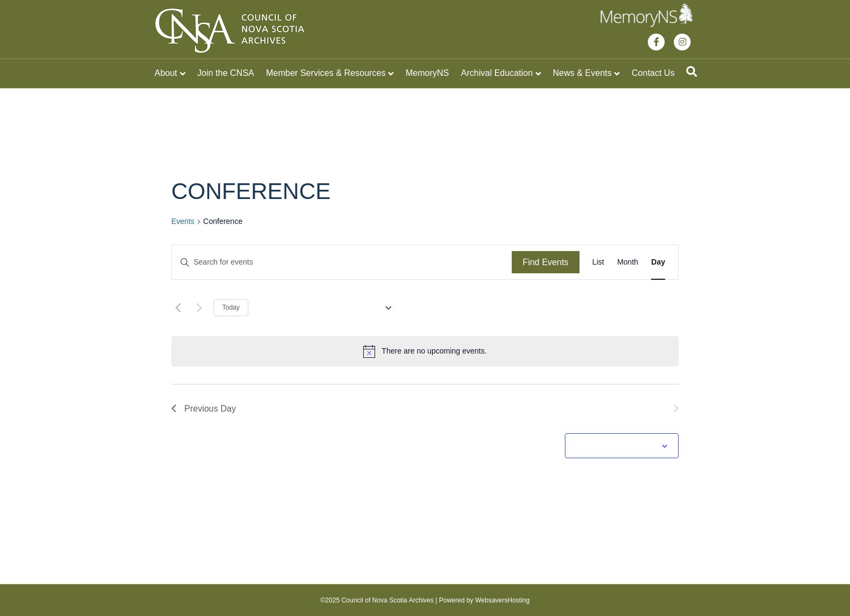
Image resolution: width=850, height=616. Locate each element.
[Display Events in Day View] (658, 262)
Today (231, 307)
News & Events (582, 73)
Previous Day (204, 409)
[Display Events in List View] (598, 262)
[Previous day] (178, 308)
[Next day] (199, 308)
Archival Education (497, 73)
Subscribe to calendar (616, 446)
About (166, 73)
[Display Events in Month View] (627, 262)
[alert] (425, 351)
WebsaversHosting (502, 600)
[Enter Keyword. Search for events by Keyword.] (342, 262)
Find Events (545, 262)
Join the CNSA (226, 73)
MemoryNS (427, 73)
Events (183, 221)
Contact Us (653, 73)
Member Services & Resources (326, 73)
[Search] (692, 72)
